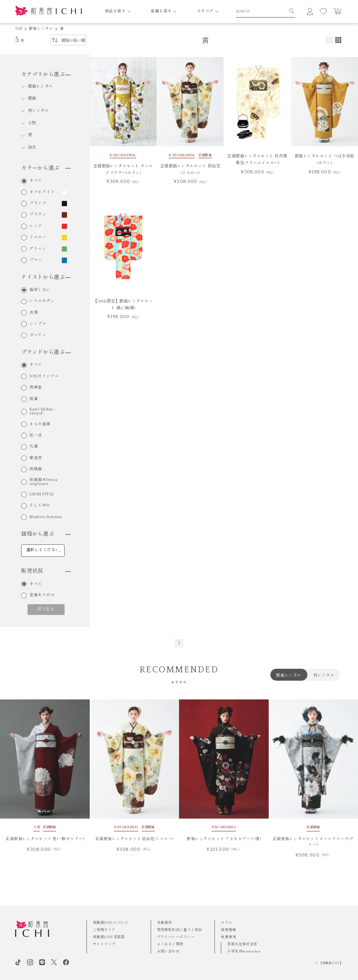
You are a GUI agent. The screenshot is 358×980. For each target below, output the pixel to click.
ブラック (38, 204)
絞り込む (46, 609)
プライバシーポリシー (176, 937)
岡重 (34, 399)
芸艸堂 (36, 388)
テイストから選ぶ (46, 277)
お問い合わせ (168, 951)
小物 (32, 123)
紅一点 (36, 436)
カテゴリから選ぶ (46, 75)
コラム (226, 923)
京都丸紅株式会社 (242, 944)
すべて (36, 181)
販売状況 (46, 571)
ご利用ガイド (104, 930)
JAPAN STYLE (41, 495)
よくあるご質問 (170, 944)
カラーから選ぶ (46, 168)
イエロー (38, 238)
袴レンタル (38, 111)
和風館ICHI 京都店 (109, 937)
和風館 (36, 469)
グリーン (38, 249)
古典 (34, 313)
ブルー (36, 260)
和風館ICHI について (111, 923)
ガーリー (38, 336)
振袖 (32, 98)
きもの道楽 (40, 424)
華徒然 (36, 458)
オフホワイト (42, 192)
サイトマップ (104, 944)
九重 (34, 447)
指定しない (40, 290)
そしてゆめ (40, 506)
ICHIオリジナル (44, 377)
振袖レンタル (41, 29)
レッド (36, 226)
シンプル (38, 324)
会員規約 (165, 923)
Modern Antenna (46, 517)
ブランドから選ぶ (46, 352)
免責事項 (228, 937)
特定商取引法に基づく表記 (180, 930)
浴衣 (32, 147)
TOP (19, 29)
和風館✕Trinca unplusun (43, 482)
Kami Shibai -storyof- (43, 411)
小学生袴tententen (244, 951)
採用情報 (228, 930)
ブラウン (38, 215)
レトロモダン (42, 301)
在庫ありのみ (42, 595)
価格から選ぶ (46, 534)
